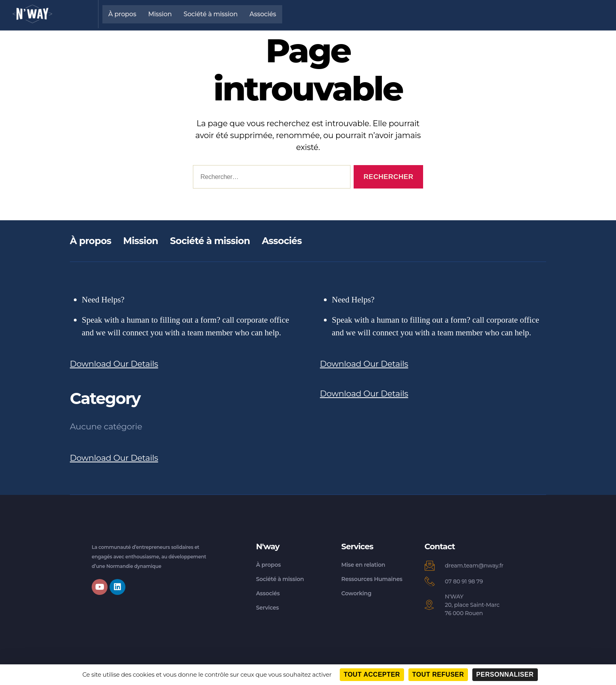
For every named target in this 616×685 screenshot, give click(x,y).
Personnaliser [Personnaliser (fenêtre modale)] (505, 674)
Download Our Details (115, 364)
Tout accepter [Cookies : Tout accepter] (372, 674)
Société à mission (211, 14)
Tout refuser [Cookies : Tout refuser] (438, 674)
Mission (160, 14)
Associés (263, 14)
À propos (122, 14)
